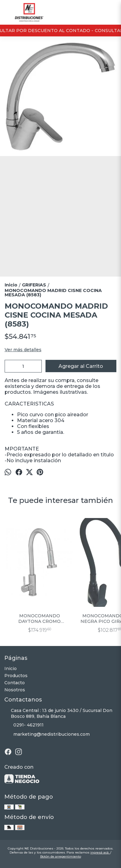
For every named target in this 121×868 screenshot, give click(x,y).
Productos (16, 676)
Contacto (15, 683)
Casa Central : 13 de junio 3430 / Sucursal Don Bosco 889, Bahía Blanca (58, 713)
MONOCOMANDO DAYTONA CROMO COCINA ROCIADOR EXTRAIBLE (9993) (40, 619)
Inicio (11, 668)
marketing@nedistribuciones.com (47, 734)
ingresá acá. (100, 852)
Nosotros (15, 690)
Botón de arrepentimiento (61, 856)
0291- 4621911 (24, 725)
